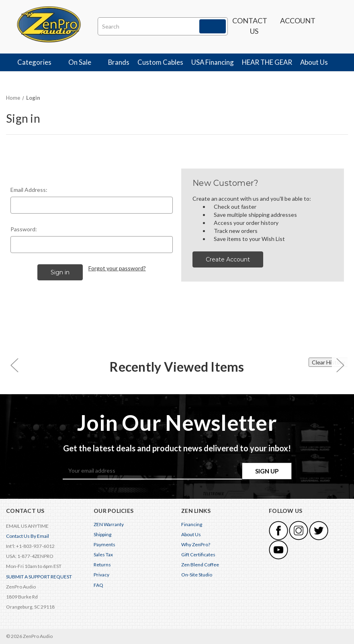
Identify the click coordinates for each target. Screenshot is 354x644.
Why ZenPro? (196, 544)
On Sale (84, 62)
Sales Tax (103, 554)
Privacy (101, 575)
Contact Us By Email (28, 536)
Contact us (250, 26)
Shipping (102, 534)
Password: (24, 229)
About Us (318, 62)
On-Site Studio (197, 575)
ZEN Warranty (109, 524)
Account (298, 25)
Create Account (228, 259)
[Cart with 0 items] (332, 26)
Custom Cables (160, 62)
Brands (119, 62)
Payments (104, 544)
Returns (102, 565)
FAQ (98, 585)
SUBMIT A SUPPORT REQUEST (39, 577)
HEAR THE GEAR (267, 62)
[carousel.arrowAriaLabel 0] (14, 365)
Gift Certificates (198, 554)
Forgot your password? (117, 268)
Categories (39, 62)
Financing (192, 524)
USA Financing (213, 62)
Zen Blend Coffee (200, 565)
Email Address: (29, 190)
